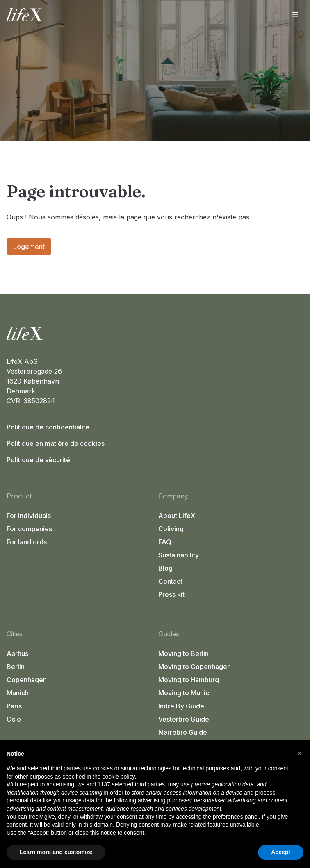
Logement (29, 247)
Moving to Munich (186, 693)
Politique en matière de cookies (56, 443)
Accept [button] (281, 852)
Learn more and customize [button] (56, 852)
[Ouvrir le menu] (295, 15)
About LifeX (177, 516)
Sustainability (179, 555)
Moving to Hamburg (189, 680)
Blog (165, 568)
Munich (18, 693)
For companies (29, 529)
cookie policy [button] (118, 777)
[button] (299, 753)
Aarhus (17, 653)
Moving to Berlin (183, 653)
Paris (14, 706)
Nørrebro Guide (183, 732)
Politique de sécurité (38, 460)
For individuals (29, 516)
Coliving (171, 529)
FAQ (165, 542)
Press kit (171, 594)
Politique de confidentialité (48, 427)
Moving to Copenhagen (195, 667)
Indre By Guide (181, 706)
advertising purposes (164, 800)
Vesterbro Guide (184, 719)
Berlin (16, 667)
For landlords (27, 542)
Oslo (14, 719)
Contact (170, 581)
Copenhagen (27, 680)
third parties (150, 784)
